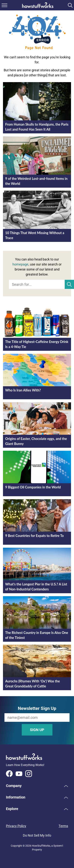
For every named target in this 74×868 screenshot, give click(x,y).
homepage (20, 264)
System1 (58, 846)
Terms (63, 826)
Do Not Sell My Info (37, 835)
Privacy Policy (16, 826)
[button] (37, 786)
